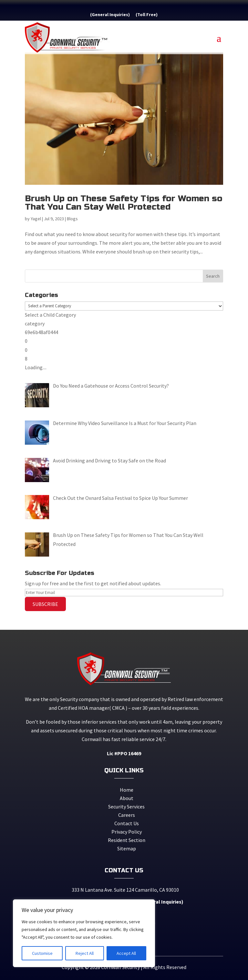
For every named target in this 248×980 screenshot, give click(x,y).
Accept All (126, 953)
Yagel (36, 219)
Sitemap (127, 848)
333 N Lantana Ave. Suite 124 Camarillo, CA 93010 (124, 890)
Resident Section (127, 840)
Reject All (85, 953)
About (127, 798)
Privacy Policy (127, 832)
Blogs (72, 219)
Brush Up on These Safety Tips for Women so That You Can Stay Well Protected (124, 203)
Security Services (126, 807)
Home (127, 790)
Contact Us (127, 823)
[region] (84, 933)
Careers (127, 815)
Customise (42, 953)
